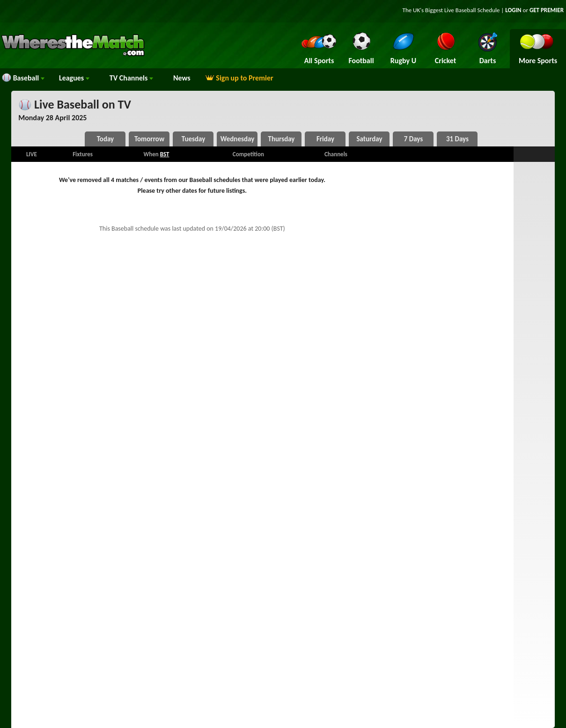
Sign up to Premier (239, 78)
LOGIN (513, 10)
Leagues (74, 78)
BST (165, 154)
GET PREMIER (547, 10)
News (182, 78)
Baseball (23, 78)
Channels (131, 78)
